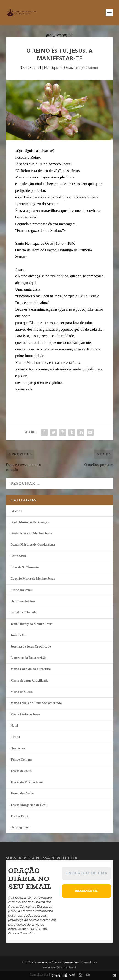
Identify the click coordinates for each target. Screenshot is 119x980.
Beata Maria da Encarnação (30, 522)
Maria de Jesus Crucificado (29, 681)
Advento (16, 511)
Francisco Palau (22, 590)
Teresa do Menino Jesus (27, 782)
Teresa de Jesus (21, 771)
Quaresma (18, 748)
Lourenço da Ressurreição (29, 658)
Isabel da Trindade (23, 612)
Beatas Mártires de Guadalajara (33, 545)
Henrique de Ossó (58, 67)
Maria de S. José (22, 692)
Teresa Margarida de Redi (29, 805)
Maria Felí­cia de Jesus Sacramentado (36, 703)
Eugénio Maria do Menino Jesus (33, 579)
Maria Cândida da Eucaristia (31, 669)
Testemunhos (70, 962)
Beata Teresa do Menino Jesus (31, 533)
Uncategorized (20, 827)
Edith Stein (18, 556)
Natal (14, 726)
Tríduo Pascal (20, 816)
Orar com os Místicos (46, 962)
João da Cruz (20, 635)
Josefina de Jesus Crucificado (31, 646)
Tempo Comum (86, 67)
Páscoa (15, 737)
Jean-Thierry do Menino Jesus (31, 624)
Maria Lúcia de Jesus (25, 714)
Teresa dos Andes (22, 793)
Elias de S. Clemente (25, 567)
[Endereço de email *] (86, 873)
